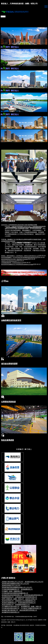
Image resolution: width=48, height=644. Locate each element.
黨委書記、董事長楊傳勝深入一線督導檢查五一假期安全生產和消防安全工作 (20, 256)
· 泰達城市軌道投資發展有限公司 (12, 595)
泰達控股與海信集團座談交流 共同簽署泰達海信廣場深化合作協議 (17, 264)
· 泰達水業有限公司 (7, 605)
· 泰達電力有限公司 (31, 599)
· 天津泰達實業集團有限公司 (10, 589)
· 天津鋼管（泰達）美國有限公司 (12, 591)
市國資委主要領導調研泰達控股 (9, 261)
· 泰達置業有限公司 (7, 597)
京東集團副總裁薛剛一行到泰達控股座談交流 (12, 263)
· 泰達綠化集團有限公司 (9, 603)
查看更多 (12, 221)
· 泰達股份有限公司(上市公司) (34, 582)
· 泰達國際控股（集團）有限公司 (31, 607)
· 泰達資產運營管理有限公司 (28, 610)
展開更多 (12, 578)
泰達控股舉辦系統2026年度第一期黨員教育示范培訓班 (14, 259)
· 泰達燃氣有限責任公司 (22, 605)
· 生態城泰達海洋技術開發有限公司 (26, 597)
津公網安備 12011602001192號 (21, 625)
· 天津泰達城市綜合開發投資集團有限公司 (15, 593)
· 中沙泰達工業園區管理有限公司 (31, 608)
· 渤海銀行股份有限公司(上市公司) (12, 582)
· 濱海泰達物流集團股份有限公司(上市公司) (15, 584)
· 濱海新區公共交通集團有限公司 (25, 601)
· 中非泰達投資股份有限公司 (10, 608)
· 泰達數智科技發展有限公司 (10, 612)
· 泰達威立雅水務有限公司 (10, 610)
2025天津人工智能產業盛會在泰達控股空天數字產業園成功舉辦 (19, 225)
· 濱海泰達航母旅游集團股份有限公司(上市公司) (17, 587)
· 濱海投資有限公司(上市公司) (11, 586)
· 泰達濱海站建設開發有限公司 (33, 595)
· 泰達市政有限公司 (7, 601)
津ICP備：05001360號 (7, 625)
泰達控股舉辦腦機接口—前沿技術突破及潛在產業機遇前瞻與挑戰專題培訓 (19, 258)
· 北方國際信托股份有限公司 (10, 607)
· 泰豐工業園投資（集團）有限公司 (12, 599)
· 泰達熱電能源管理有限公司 (26, 603)
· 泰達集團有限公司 (26, 589)
